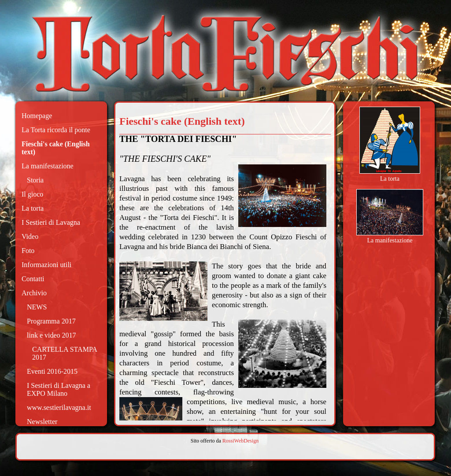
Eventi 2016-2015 (52, 371)
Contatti (33, 279)
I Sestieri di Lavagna (51, 222)
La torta (33, 208)
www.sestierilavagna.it (59, 407)
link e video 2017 (52, 335)
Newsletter (42, 422)
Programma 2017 (51, 321)
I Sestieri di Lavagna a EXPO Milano (59, 389)
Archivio (34, 293)
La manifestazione (48, 166)
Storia (35, 180)
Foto (28, 251)
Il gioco (32, 194)
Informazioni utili (46, 265)
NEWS (37, 307)
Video (30, 236)
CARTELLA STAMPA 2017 (65, 353)
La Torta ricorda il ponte (56, 130)
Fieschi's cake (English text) (56, 148)
